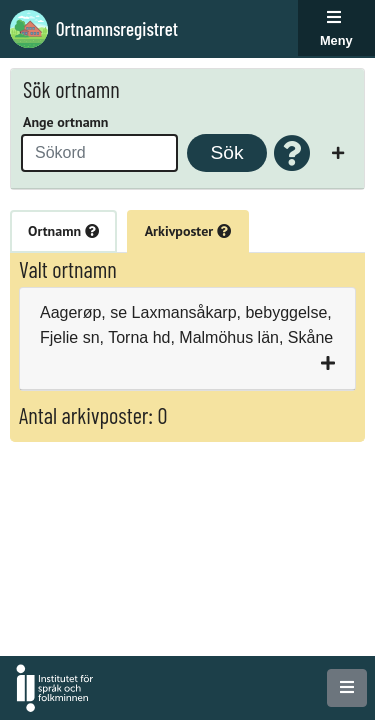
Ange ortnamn (65, 122)
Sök (226, 152)
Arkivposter (188, 231)
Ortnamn (63, 231)
